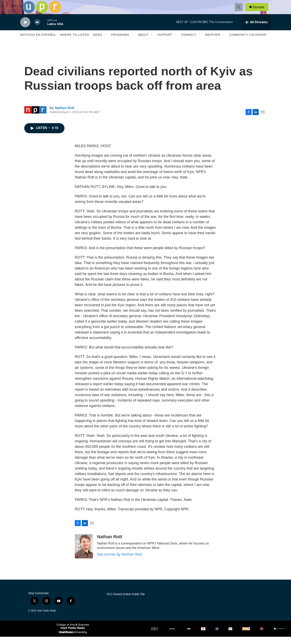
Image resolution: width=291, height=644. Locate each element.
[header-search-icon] (240, 11)
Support (165, 42)
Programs (120, 42)
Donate (260, 11)
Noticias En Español (38, 42)
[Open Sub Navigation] (105, 42)
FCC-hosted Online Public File (126, 601)
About (143, 42)
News (98, 42)
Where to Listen (74, 42)
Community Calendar (248, 42)
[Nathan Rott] (84, 553)
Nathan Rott (64, 115)
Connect (189, 42)
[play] (25, 29)
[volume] (37, 29)
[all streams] (256, 29)
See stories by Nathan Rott (120, 561)
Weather (213, 42)
